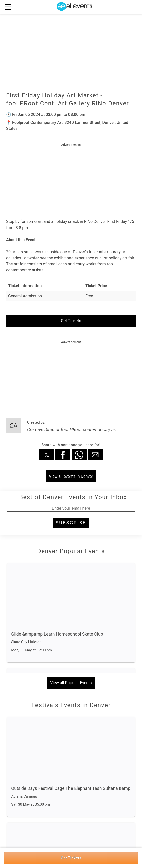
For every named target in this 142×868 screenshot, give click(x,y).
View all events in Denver (71, 476)
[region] (71, 179)
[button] (47, 455)
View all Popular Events (71, 683)
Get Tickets (71, 858)
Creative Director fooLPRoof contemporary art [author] (72, 429)
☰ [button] (8, 7)
